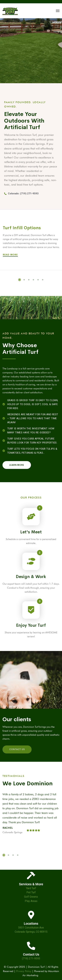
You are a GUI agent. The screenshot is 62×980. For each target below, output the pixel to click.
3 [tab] (29, 280)
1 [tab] (20, 280)
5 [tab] (38, 280)
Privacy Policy (24, 971)
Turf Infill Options (22, 228)
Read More (11, 255)
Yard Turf (31, 888)
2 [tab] (24, 280)
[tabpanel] (31, 816)
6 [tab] (43, 280)
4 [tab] (33, 280)
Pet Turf (31, 892)
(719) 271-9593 (31, 958)
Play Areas (31, 901)
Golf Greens (31, 897)
